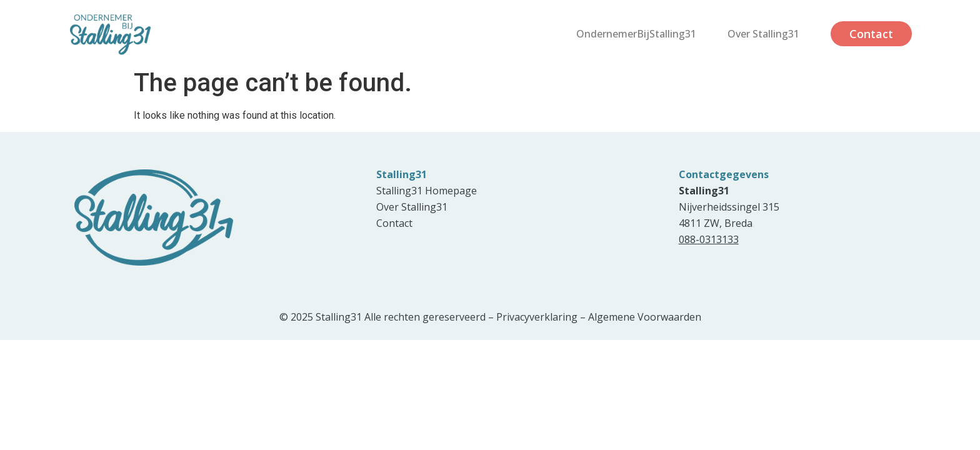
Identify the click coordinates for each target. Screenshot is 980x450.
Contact (871, 34)
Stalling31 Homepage (427, 191)
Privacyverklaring (537, 317)
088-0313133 (709, 239)
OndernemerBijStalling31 (636, 34)
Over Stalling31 (763, 34)
